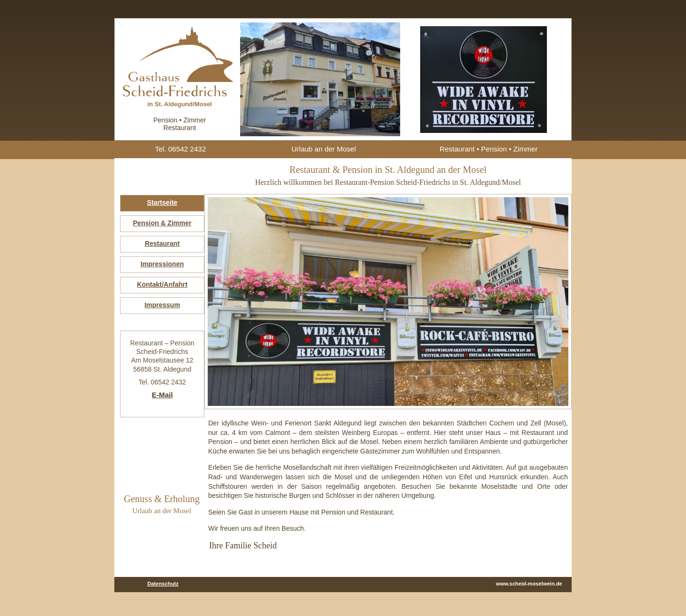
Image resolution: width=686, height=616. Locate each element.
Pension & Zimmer (162, 223)
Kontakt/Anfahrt (162, 284)
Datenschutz (163, 584)
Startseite (162, 202)
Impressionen (162, 264)
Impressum (162, 305)
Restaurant (162, 243)
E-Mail (162, 395)
